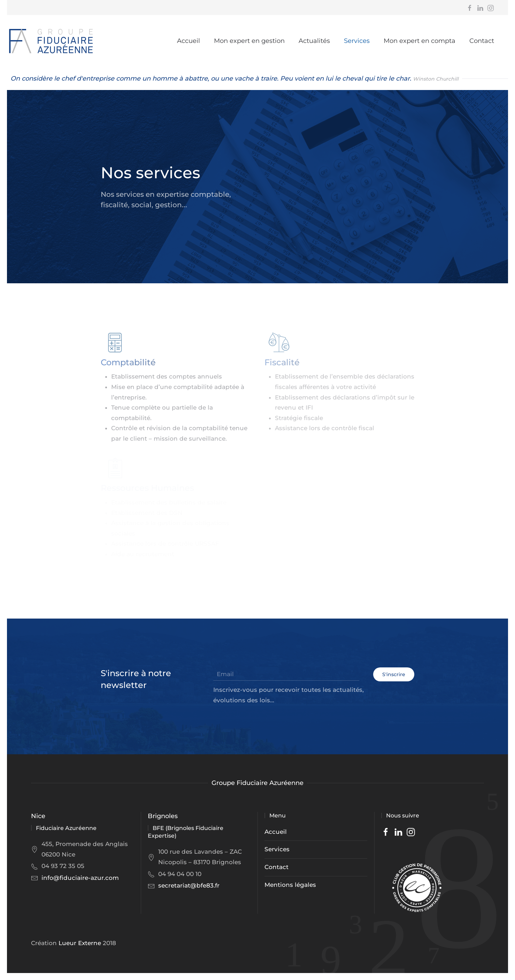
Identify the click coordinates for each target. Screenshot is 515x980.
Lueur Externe (80, 943)
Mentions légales (290, 885)
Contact (276, 867)
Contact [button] (482, 41)
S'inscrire (394, 674)
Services (357, 41)
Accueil (189, 41)
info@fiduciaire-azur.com (80, 878)
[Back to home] (51, 41)
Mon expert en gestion (249, 41)
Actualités (314, 41)
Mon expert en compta (420, 41)
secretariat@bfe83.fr (189, 885)
